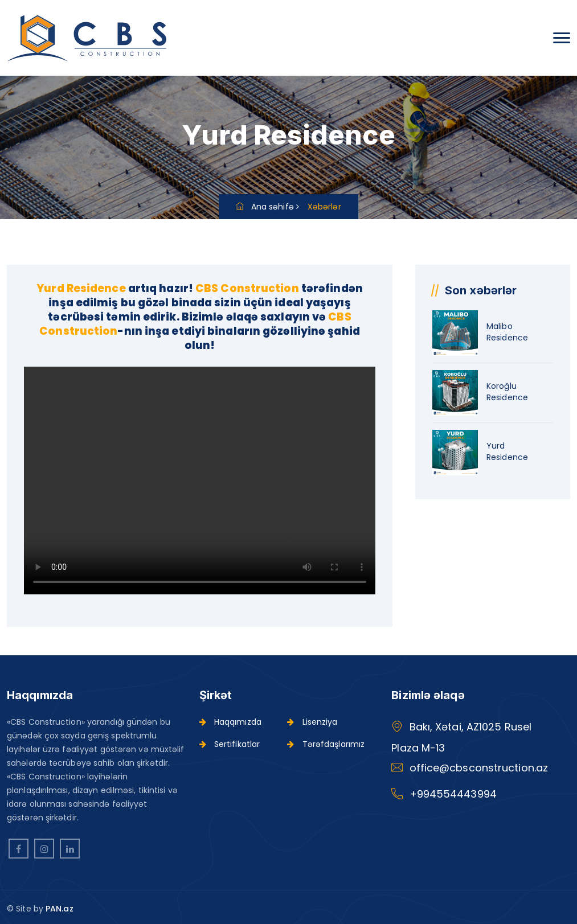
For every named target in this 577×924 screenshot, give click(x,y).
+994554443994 (453, 794)
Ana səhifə (265, 207)
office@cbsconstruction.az (479, 768)
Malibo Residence (507, 332)
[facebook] (19, 849)
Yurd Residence (507, 451)
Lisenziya (312, 722)
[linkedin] (70, 849)
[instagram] (44, 849)
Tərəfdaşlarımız (326, 744)
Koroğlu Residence (507, 392)
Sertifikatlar (230, 744)
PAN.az (60, 909)
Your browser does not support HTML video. (200, 481)
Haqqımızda (230, 722)
